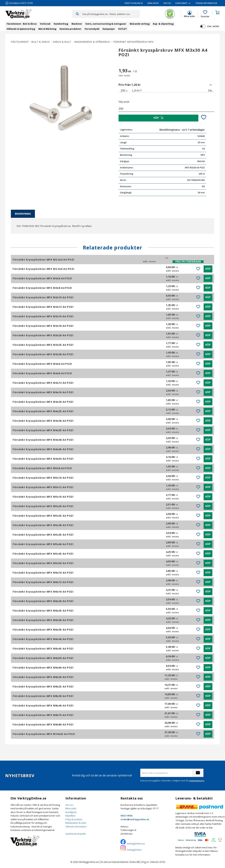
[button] (205, 14)
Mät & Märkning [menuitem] (47, 29)
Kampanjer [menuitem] (109, 29)
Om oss (69, 805)
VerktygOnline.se (136, 844)
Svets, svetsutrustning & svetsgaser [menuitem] (106, 24)
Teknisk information (76, 827)
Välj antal (124, 102)
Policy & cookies (74, 819)
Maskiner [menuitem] (77, 24)
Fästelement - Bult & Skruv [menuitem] (22, 24)
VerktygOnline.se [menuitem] (134, 3)
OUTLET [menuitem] (122, 29)
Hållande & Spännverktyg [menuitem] (21, 29)
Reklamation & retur (76, 823)
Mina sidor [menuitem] (153, 3)
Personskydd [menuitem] (92, 29)
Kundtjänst (71, 812)
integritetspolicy (197, 781)
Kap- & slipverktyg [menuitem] (163, 24)
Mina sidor (71, 808)
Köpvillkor (70, 816)
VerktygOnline (134, 850)
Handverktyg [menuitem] (61, 24)
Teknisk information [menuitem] (206, 3)
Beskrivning (23, 214)
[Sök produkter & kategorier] (111, 14)
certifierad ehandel (75, 834)
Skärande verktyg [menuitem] (140, 24)
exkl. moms (213, 26)
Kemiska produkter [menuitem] (70, 29)
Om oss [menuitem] (167, 3)
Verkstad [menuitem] (45, 24)
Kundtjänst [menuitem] (181, 3)
